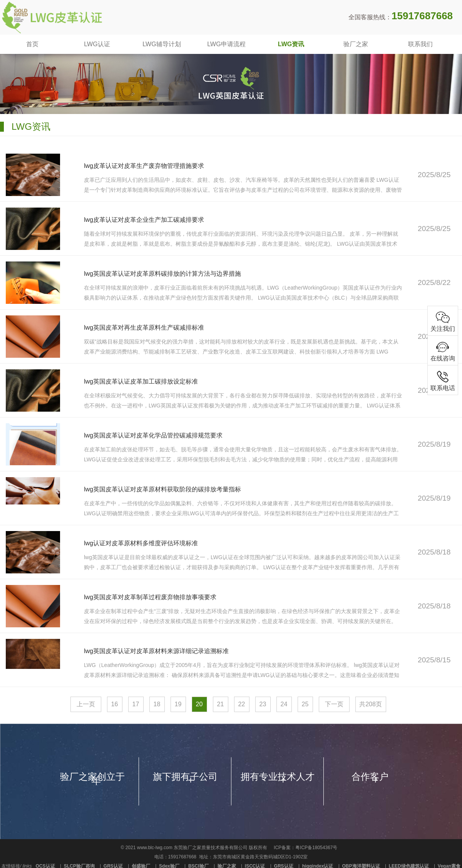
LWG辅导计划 (162, 44)
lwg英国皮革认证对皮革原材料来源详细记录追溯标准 (157, 651)
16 (115, 704)
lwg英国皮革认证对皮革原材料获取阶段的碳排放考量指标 (163, 489)
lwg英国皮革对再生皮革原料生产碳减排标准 (145, 328)
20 (199, 704)
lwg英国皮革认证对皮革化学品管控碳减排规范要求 (154, 435)
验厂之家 (356, 44)
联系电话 (443, 380)
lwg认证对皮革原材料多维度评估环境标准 (141, 543)
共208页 (371, 704)
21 (221, 704)
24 (284, 704)
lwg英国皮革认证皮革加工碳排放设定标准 (141, 381)
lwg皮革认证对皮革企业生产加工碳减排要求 (145, 220)
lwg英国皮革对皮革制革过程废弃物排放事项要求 (151, 597)
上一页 (86, 704)
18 (157, 704)
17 (136, 704)
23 (263, 704)
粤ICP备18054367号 (316, 848)
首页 (32, 44)
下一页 (334, 704)
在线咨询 (443, 351)
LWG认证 (97, 44)
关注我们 (443, 321)
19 (178, 704)
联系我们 (420, 44)
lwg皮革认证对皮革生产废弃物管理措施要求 (145, 166)
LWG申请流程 (226, 44)
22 (242, 704)
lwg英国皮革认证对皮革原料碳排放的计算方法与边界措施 (163, 274)
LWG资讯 (291, 44)
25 (305, 704)
